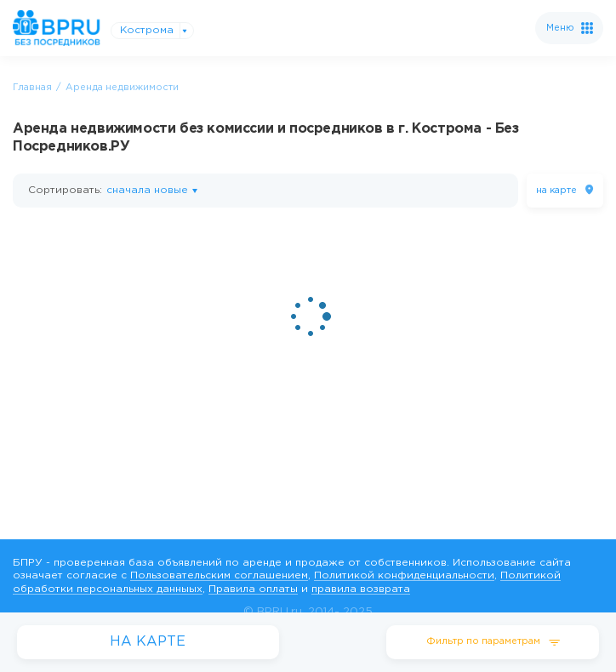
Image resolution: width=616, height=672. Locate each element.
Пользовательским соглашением (219, 575)
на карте (556, 191)
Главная (32, 88)
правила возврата (361, 589)
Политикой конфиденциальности (404, 575)
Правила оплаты (253, 589)
